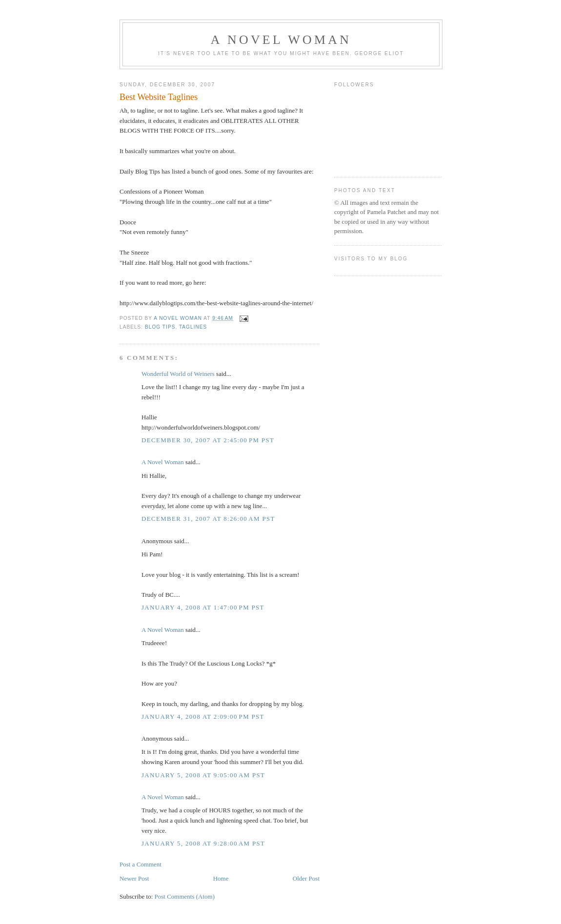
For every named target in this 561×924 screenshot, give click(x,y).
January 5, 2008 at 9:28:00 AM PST (203, 843)
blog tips (160, 327)
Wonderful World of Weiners (178, 374)
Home (221, 878)
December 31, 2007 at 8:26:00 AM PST (208, 519)
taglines (193, 327)
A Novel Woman (281, 40)
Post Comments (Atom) (185, 896)
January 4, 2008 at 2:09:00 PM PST (203, 717)
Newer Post (134, 878)
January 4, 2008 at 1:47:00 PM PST (203, 607)
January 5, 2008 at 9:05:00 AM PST (203, 775)
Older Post (306, 878)
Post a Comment (140, 864)
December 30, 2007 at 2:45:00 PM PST (208, 440)
